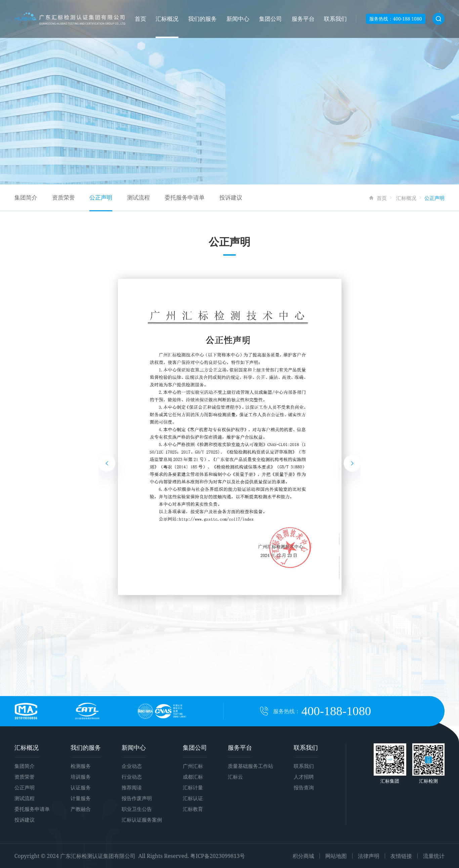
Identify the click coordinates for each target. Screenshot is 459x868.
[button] (107, 463)
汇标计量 (193, 787)
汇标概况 (167, 19)
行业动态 (132, 777)
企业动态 (132, 766)
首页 (140, 19)
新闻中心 (238, 19)
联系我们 (335, 19)
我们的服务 (202, 19)
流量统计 (434, 856)
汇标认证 (193, 798)
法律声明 (369, 856)
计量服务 (81, 798)
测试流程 (138, 197)
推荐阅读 (132, 787)
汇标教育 (193, 809)
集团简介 (26, 197)
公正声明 (101, 197)
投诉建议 (231, 197)
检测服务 (81, 766)
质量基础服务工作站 (251, 766)
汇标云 (235, 777)
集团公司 (270, 19)
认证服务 (81, 787)
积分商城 (303, 856)
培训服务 (81, 777)
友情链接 (401, 856)
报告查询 (304, 787)
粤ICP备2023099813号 (218, 856)
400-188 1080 (407, 19)
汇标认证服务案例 (142, 820)
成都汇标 (193, 777)
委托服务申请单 (185, 197)
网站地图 (336, 856)
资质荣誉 (64, 197)
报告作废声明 (137, 798)
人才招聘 (304, 777)
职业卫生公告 (137, 809)
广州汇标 (193, 766)
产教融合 (81, 809)
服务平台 (303, 19)
